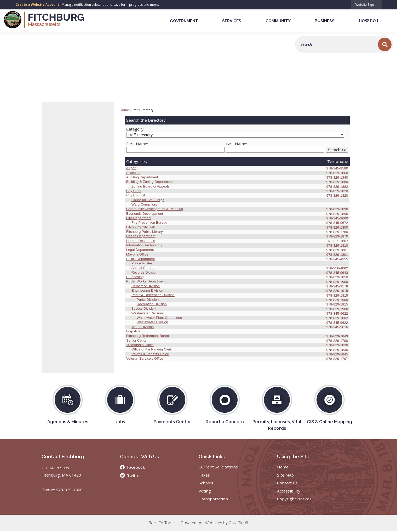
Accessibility (289, 491)
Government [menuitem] (184, 21)
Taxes (204, 475)
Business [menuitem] (325, 21)
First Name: (137, 144)
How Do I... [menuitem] (370, 21)
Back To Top (160, 523)
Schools (206, 483)
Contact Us (287, 483)
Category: (135, 129)
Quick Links (212, 457)
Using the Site (293, 457)
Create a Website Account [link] (37, 5)
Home (124, 110)
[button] (385, 44)
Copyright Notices (294, 499)
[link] (366, 5)
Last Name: (237, 144)
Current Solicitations (218, 467)
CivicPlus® (239, 523)
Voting (205, 491)
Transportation (213, 499)
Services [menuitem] (232, 21)
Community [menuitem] (278, 21)
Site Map (285, 475)
